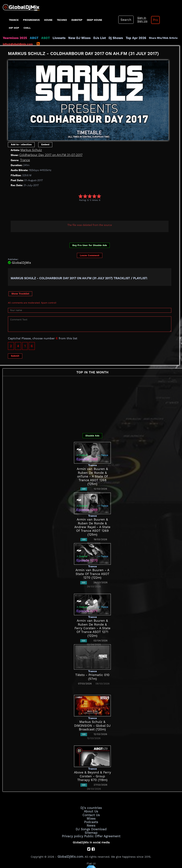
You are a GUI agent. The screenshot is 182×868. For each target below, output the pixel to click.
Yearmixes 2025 (14, 38)
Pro (151, 20)
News (91, 823)
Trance (14, 20)
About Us (91, 811)
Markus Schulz (30, 150)
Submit (15, 356)
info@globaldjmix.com (18, 44)
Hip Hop (14, 28)
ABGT (31, 38)
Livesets (53, 38)
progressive (31, 20)
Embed (45, 144)
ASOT (41, 38)
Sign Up (139, 21)
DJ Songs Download (91, 826)
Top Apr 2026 (122, 38)
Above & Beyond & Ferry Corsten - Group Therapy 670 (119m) (92, 776)
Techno (62, 20)
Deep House (94, 20)
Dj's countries (91, 808)
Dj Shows (104, 38)
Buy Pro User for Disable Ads (90, 245)
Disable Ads (92, 436)
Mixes (91, 817)
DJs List (90, 38)
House (48, 20)
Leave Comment (90, 255)
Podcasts (91, 820)
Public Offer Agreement (101, 833)
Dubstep (77, 20)
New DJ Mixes (72, 38)
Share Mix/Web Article (148, 38)
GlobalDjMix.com (70, 853)
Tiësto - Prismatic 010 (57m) (92, 675)
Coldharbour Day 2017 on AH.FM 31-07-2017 (48, 155)
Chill (27, 28)
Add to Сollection (21, 144)
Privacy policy (75, 833)
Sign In (139, 18)
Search (125, 20)
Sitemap (91, 830)
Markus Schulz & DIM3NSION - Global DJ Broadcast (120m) (92, 726)
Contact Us (91, 814)
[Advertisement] (75, 212)
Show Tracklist (20, 294)
